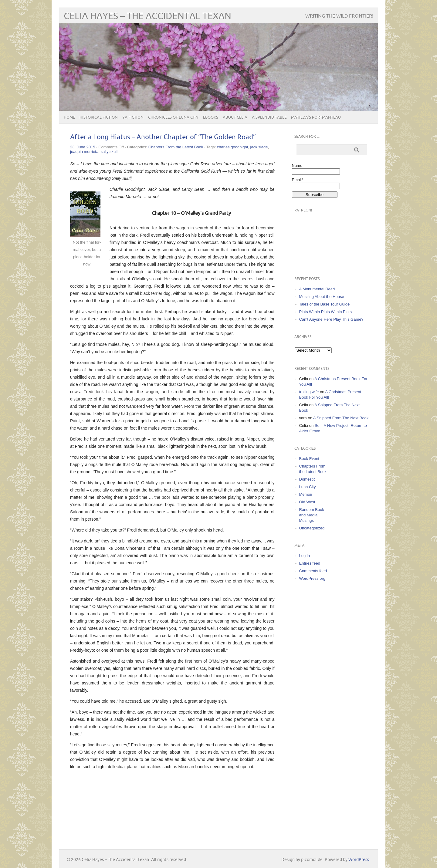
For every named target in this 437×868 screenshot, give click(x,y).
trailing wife (309, 392)
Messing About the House (322, 297)
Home (69, 117)
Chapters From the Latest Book (176, 147)
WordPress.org (312, 578)
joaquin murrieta (84, 152)
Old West (307, 502)
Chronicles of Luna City (173, 117)
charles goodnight (233, 147)
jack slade (259, 147)
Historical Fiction (99, 117)
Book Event (309, 459)
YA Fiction (133, 117)
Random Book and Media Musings (312, 515)
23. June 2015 (83, 147)
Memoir (306, 494)
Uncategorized (312, 528)
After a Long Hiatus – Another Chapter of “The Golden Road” (163, 137)
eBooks (211, 117)
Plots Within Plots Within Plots (325, 312)
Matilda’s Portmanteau (316, 117)
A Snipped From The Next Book (341, 418)
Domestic (307, 479)
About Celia (235, 117)
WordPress (359, 860)
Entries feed (310, 563)
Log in (305, 556)
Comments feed (313, 571)
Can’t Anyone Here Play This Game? (331, 319)
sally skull (109, 152)
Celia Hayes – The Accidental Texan (147, 16)
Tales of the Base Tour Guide (325, 304)
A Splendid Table (269, 117)
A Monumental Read (317, 289)
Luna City (308, 487)
